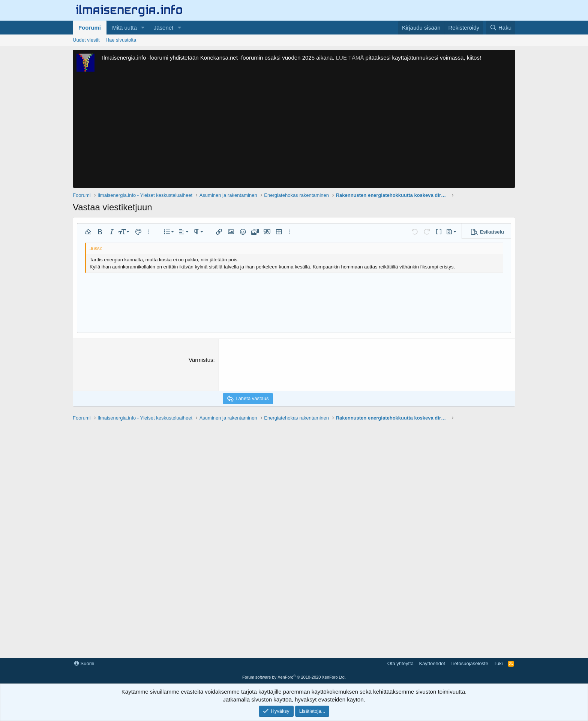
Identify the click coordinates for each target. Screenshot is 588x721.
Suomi (84, 663)
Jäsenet (164, 28)
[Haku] (501, 28)
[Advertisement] (294, 132)
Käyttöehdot (432, 663)
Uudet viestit (86, 40)
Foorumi (90, 28)
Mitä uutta (124, 28)
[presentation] (280, 370)
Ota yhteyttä (400, 663)
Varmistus (201, 360)
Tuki (498, 663)
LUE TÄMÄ (350, 58)
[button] (143, 28)
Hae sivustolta (121, 40)
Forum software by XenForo (294, 677)
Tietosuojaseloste (469, 663)
